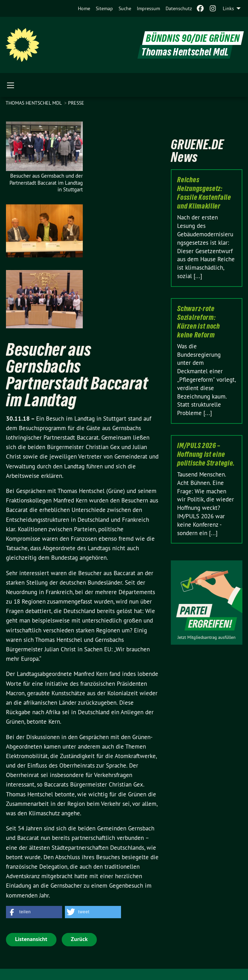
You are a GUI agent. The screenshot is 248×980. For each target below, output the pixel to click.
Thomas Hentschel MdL (34, 103)
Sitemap (104, 8)
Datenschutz (179, 8)
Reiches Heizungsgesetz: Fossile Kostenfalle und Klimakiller (204, 193)
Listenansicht (31, 939)
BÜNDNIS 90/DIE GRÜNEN (193, 38)
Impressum (148, 8)
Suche (125, 8)
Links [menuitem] (228, 8)
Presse (76, 103)
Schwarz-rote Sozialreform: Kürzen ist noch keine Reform (199, 322)
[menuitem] (84, 8)
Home (84, 8)
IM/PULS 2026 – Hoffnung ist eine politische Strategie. (206, 454)
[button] (34, 912)
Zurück (79, 939)
